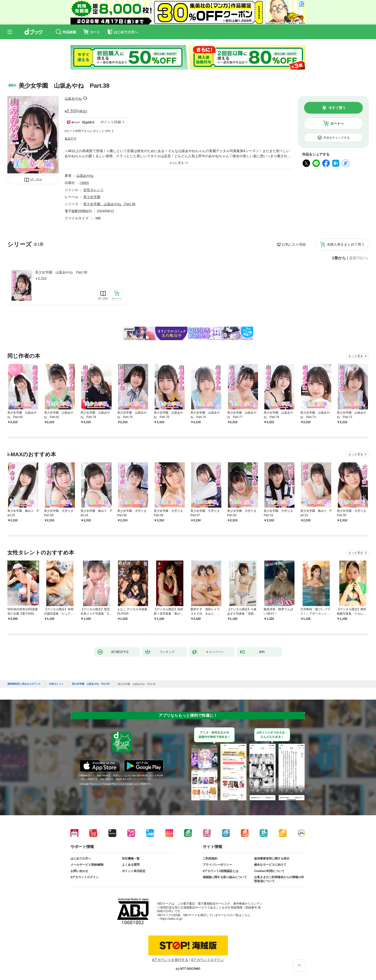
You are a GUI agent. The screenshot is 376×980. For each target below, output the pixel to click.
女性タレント (94, 190)
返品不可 (70, 139)
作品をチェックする (337, 138)
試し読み (36, 180)
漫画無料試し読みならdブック (24, 684)
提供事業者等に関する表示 (272, 859)
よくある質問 (131, 865)
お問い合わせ (79, 871)
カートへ (337, 123)
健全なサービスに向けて (270, 865)
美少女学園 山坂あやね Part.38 (61, 272)
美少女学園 (92, 197)
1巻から (339, 258)
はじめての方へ (81, 859)
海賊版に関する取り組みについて (225, 877)
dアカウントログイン (85, 877)
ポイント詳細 (111, 122)
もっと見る (356, 356)
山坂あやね (73, 98)
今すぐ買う (337, 108)
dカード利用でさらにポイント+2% (88, 131)
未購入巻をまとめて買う (346, 244)
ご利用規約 (210, 859)
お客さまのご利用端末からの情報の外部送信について (279, 879)
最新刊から (359, 258)
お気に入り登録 (294, 244)
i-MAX (84, 183)
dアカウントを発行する (170, 960)
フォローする (85, 98)
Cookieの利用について (269, 871)
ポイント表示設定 (134, 871)
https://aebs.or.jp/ (171, 919)
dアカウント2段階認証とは (221, 871)
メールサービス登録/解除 (87, 865)
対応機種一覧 (131, 859)
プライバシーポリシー (217, 865)
